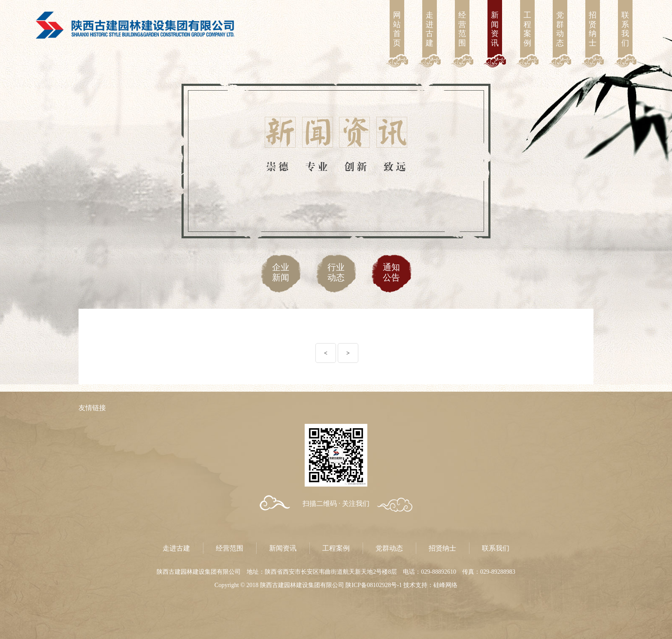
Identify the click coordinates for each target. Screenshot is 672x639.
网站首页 (397, 29)
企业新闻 (281, 272)
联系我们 (625, 29)
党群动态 (560, 29)
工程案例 (527, 29)
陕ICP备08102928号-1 (374, 585)
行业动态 (336, 272)
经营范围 (462, 29)
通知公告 (391, 272)
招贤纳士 (593, 29)
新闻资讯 (495, 29)
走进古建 (430, 29)
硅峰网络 (445, 585)
